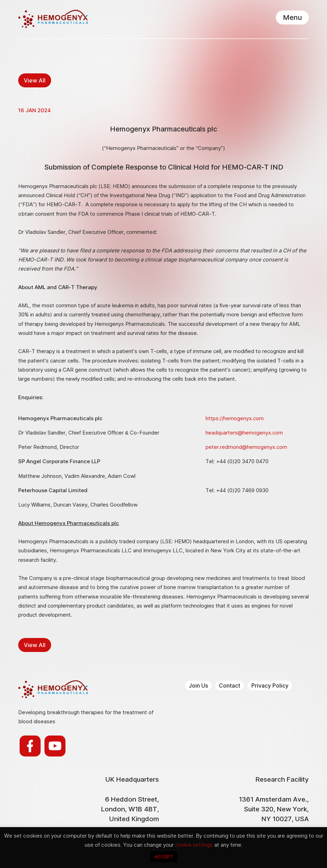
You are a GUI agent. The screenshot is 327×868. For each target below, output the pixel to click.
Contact (229, 686)
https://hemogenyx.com (235, 418)
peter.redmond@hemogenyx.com (246, 447)
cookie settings (195, 845)
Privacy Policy (270, 686)
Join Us (198, 686)
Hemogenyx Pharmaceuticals (53, 19)
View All (35, 80)
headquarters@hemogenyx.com (244, 433)
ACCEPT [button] (164, 856)
